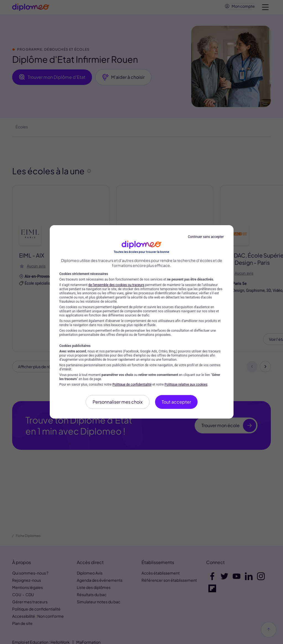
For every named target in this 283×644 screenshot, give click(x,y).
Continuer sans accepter (206, 237)
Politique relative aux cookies (186, 385)
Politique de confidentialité (132, 385)
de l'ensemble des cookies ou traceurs (116, 285)
